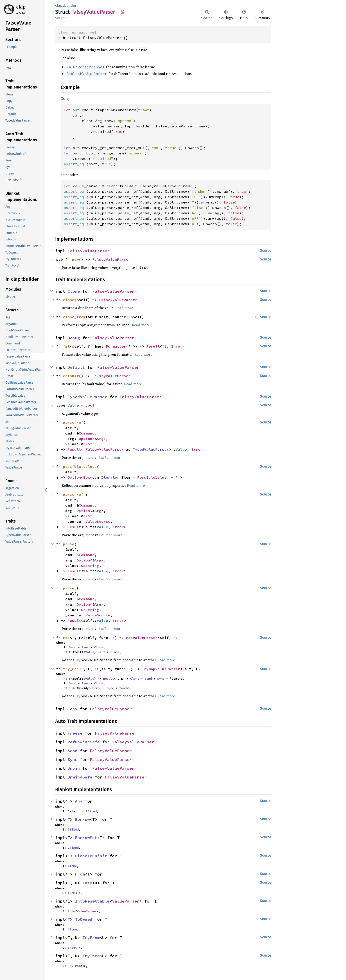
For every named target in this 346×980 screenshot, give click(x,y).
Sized (92, 811)
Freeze (75, 733)
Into (72, 688)
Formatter (116, 346)
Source (61, 18)
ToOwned (84, 919)
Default (76, 367)
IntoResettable (92, 901)
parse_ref (73, 422)
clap (21, 7)
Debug (74, 338)
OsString (90, 566)
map (66, 638)
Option (86, 439)
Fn (71, 652)
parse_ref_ (74, 494)
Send (72, 647)
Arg (100, 439)
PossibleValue (152, 477)
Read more (124, 308)
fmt (66, 346)
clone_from (74, 317)
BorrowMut (86, 838)
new (75, 259)
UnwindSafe (80, 777)
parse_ (70, 588)
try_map (71, 669)
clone (69, 300)
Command (87, 433)
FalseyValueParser (89, 251)
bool (90, 405)
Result (153, 346)
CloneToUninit (91, 856)
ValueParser (126, 901)
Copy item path (122, 12)
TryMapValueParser (161, 669)
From (80, 874)
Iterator (110, 477)
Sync (85, 647)
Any (79, 801)
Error (177, 346)
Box (87, 477)
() (164, 346)
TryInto (91, 956)
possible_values (80, 466)
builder (70, 6)
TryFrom (91, 938)
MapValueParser (142, 638)
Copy (72, 709)
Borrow (82, 819)
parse (69, 544)
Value (73, 405)
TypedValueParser (87, 397)
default (71, 376)
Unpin (74, 768)
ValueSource (98, 521)
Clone (74, 291)
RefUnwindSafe (84, 742)
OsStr (89, 444)
